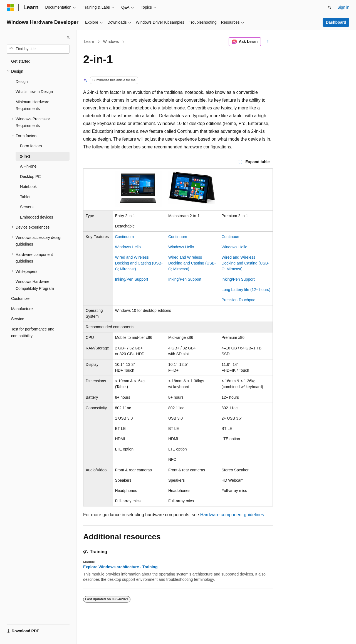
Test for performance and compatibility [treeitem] (33, 333)
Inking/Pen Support (131, 279)
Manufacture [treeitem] (22, 309)
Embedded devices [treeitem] (37, 217)
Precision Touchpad (238, 300)
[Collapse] (68, 37)
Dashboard (336, 22)
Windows (111, 41)
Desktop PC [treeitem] (30, 177)
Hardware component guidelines (232, 515)
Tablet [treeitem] (25, 197)
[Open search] (330, 8)
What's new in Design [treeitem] (34, 92)
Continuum (124, 237)
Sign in (343, 7)
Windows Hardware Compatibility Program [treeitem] (35, 285)
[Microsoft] (10, 8)
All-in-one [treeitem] (28, 166)
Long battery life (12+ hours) (246, 290)
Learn (89, 41)
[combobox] (38, 49)
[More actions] (268, 42)
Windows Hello (128, 247)
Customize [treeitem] (20, 298)
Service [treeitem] (18, 319)
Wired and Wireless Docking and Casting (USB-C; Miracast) (139, 263)
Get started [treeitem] (21, 61)
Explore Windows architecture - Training (120, 567)
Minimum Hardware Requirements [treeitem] (32, 105)
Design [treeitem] (22, 82)
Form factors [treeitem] (31, 146)
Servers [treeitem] (27, 207)
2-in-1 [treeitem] (25, 156)
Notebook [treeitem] (28, 187)
